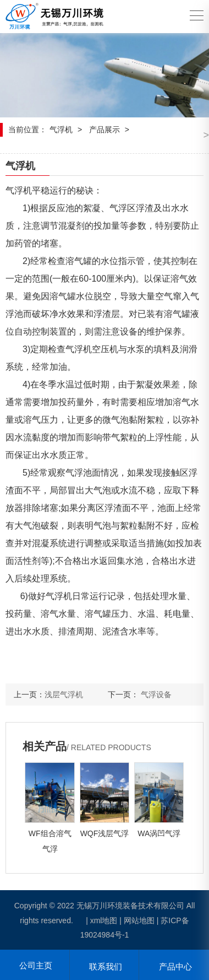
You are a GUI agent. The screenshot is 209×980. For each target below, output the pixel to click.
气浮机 (61, 130)
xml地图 (104, 920)
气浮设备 (156, 694)
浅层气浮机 (64, 694)
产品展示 (105, 130)
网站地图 (139, 920)
